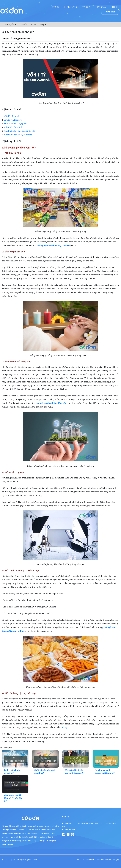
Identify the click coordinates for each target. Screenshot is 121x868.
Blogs (42, 24)
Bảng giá (86, 7)
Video (34, 24)
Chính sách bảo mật (104, 860)
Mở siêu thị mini (11, 116)
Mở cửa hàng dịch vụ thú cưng (18, 135)
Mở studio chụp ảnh (13, 127)
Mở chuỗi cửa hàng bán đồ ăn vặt (19, 131)
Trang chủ (57, 7)
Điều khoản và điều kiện (85, 860)
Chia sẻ (23, 24)
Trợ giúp (116, 860)
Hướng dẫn (101, 7)
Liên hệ (114, 7)
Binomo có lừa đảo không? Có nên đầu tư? (13, 798)
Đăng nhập (110, 12)
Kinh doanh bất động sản (16, 124)
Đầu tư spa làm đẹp (13, 120)
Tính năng (72, 7)
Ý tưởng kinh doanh (20, 39)
